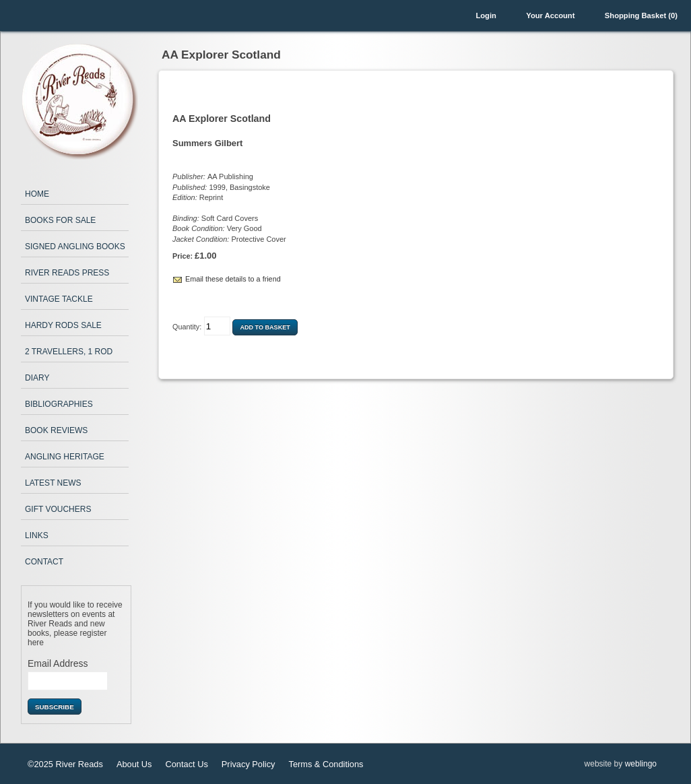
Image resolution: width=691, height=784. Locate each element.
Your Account (550, 15)
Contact (44, 562)
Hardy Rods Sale (63, 325)
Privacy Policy (249, 764)
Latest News (53, 483)
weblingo (641, 764)
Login (486, 15)
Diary (37, 378)
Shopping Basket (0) (641, 15)
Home (37, 194)
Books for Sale (60, 220)
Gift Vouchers (58, 509)
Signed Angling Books (75, 247)
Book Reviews (56, 430)
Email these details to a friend (233, 279)
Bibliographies (59, 404)
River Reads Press (67, 273)
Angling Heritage (65, 457)
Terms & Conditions (326, 764)
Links (37, 535)
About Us (134, 764)
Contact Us (187, 764)
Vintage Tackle (59, 299)
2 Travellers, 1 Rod (69, 352)
